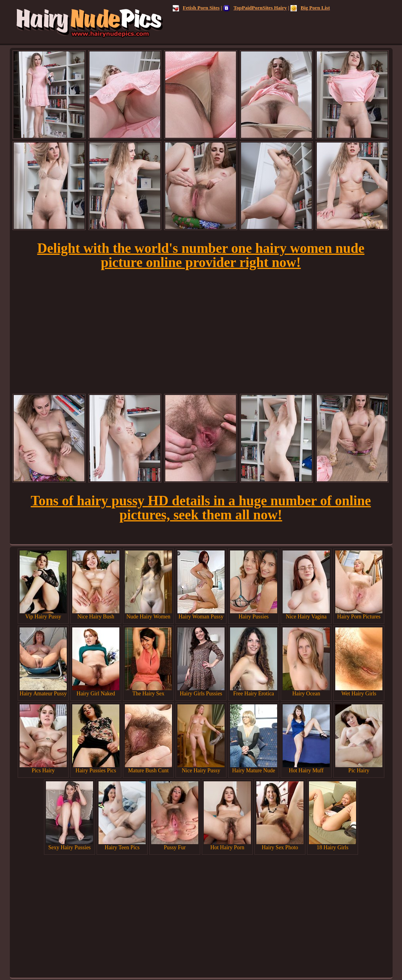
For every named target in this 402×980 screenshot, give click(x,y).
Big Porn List (310, 8)
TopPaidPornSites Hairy (255, 8)
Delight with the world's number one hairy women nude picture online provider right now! (201, 255)
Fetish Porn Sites (196, 8)
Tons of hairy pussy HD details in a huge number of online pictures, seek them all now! (201, 508)
